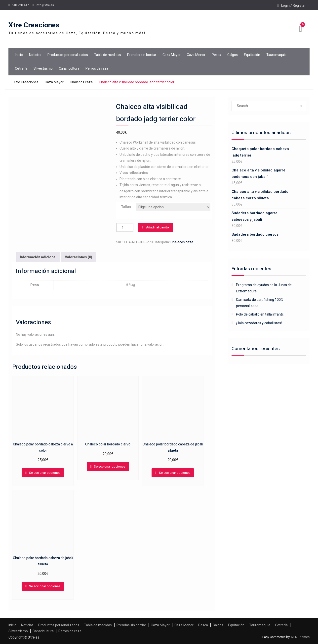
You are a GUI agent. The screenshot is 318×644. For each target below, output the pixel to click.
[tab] (38, 257)
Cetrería (21, 69)
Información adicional (38, 257)
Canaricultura (69, 69)
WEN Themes (300, 637)
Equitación (252, 55)
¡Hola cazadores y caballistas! (259, 323)
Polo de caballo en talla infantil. (260, 314)
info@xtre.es (45, 5)
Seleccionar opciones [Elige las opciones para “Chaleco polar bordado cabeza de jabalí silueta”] (175, 473)
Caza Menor (196, 55)
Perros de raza (97, 69)
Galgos (233, 55)
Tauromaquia (276, 55)
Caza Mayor (172, 55)
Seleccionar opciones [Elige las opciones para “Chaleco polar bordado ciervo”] (110, 466)
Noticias (35, 55)
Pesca (216, 55)
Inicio (19, 55)
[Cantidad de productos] (125, 227)
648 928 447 (20, 5)
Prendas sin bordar (142, 55)
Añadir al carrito (158, 227)
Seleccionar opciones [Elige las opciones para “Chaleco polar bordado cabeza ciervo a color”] (45, 473)
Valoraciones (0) (79, 257)
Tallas (126, 207)
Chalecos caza (81, 82)
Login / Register (294, 5)
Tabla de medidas (108, 55)
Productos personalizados (68, 55)
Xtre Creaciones (34, 25)
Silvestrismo (43, 69)
